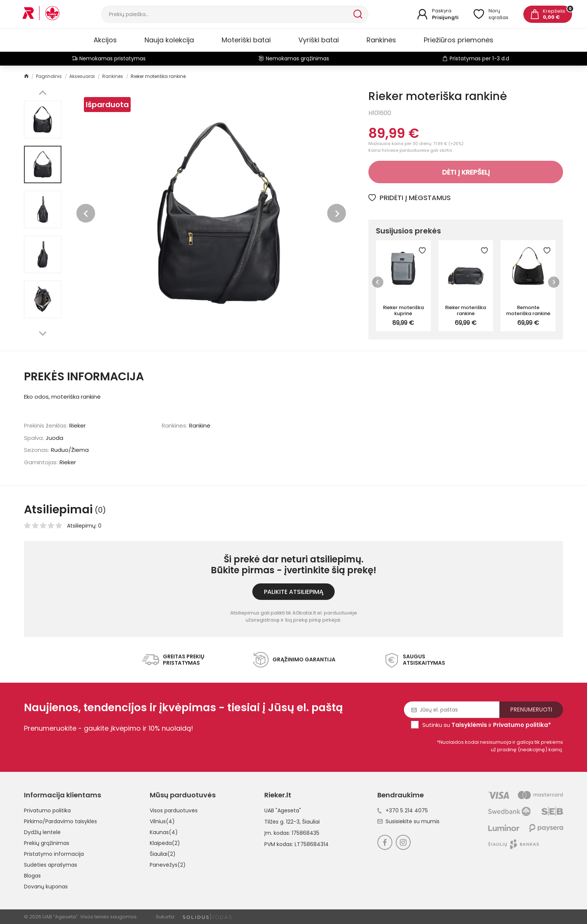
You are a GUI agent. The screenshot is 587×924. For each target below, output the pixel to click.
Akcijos (105, 40)
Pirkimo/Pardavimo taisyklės (60, 821)
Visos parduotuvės (174, 810)
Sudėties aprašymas (51, 865)
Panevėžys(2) (168, 865)
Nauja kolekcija (169, 40)
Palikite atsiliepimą (294, 592)
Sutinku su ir (487, 725)
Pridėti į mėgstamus (410, 198)
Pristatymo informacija (54, 854)
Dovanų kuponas (46, 887)
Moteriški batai (246, 40)
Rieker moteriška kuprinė (403, 310)
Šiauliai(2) (163, 854)
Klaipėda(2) (165, 843)
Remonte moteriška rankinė (528, 310)
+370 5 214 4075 (403, 810)
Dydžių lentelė (42, 832)
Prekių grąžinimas (47, 843)
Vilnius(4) (162, 821)
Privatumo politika (47, 810)
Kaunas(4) (164, 832)
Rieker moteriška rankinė (466, 310)
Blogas (32, 876)
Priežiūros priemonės (459, 40)
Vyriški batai (319, 40)
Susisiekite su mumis (408, 821)
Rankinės (381, 40)
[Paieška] (226, 14)
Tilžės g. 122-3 (282, 822)
